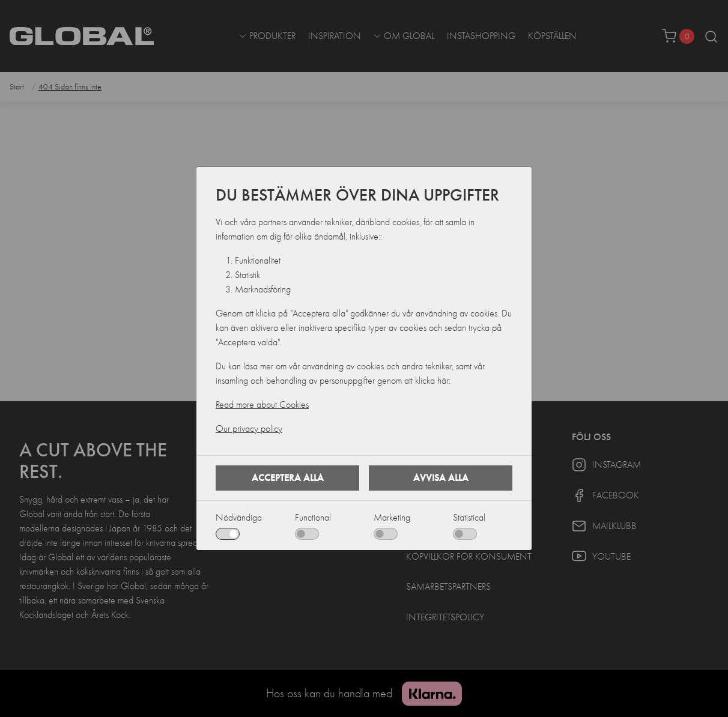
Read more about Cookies (262, 405)
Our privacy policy (249, 429)
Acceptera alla (288, 478)
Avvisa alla (441, 478)
